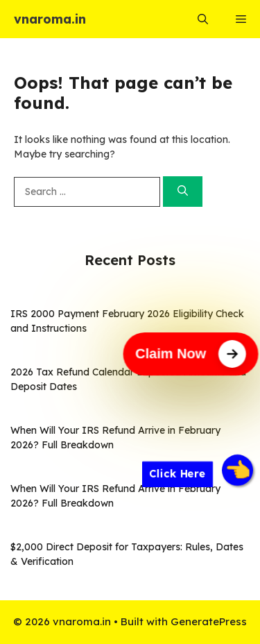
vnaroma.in (50, 19)
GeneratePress (209, 621)
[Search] (183, 192)
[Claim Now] (191, 354)
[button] (203, 19)
